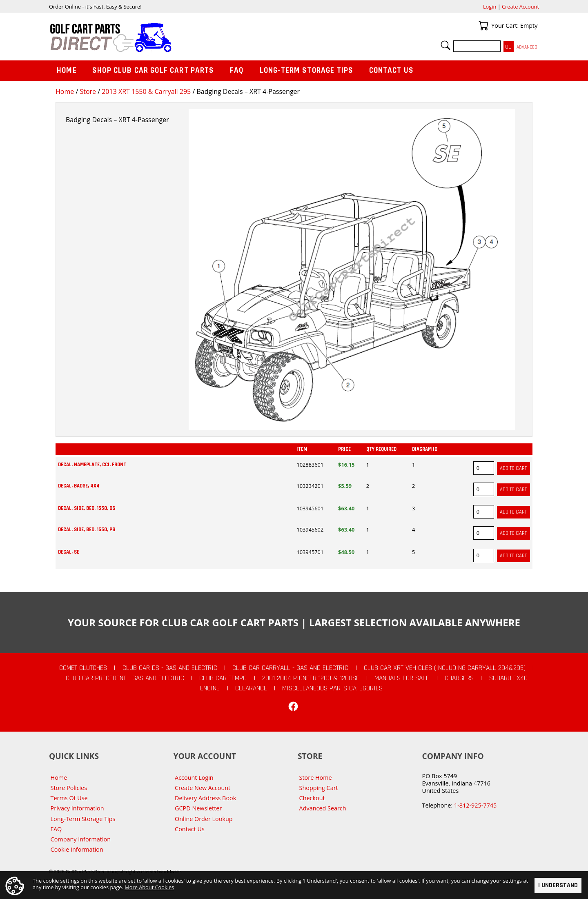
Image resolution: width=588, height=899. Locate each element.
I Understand (558, 885)
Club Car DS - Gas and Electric (170, 668)
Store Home (316, 778)
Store (88, 91)
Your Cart (483, 26)
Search (445, 45)
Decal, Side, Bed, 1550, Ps (87, 530)
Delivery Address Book (205, 798)
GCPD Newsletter (198, 808)
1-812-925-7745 (475, 805)
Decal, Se (69, 552)
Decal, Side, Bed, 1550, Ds (87, 508)
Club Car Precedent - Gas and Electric (125, 678)
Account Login (194, 778)
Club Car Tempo (223, 678)
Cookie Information (77, 849)
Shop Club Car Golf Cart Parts (153, 70)
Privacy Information (77, 808)
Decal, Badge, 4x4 (79, 486)
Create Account (520, 7)
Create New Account (203, 788)
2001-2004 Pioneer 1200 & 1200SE (311, 678)
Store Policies (69, 788)
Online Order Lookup (204, 819)
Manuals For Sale (402, 678)
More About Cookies (149, 887)
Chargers (459, 678)
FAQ (237, 70)
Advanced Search (323, 808)
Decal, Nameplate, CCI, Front (92, 465)
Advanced (527, 47)
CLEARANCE (251, 688)
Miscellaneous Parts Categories (332, 688)
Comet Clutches (83, 668)
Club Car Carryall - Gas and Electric (290, 668)
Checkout (312, 798)
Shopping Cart (319, 788)
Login (490, 7)
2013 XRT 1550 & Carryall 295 (146, 91)
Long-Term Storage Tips (306, 70)
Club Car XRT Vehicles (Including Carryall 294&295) (445, 668)
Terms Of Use (69, 798)
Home (65, 91)
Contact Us (392, 70)
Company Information (81, 839)
